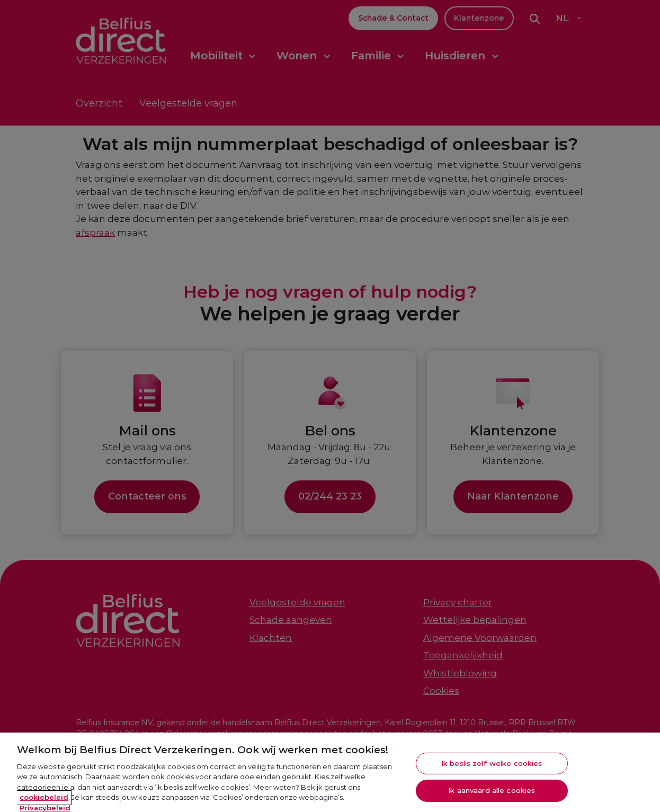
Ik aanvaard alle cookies (492, 793)
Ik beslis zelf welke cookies (492, 766)
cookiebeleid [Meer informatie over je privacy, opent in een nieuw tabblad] (44, 800)
